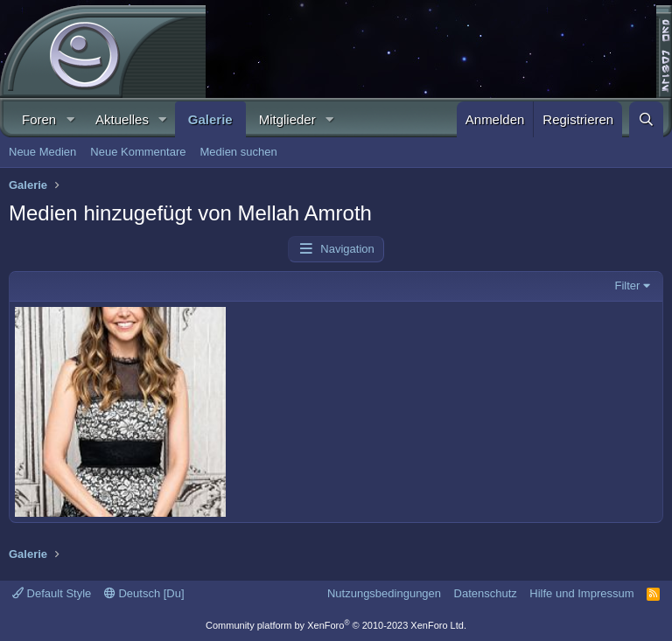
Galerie (210, 119)
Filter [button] (628, 286)
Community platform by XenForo (336, 625)
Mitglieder (287, 119)
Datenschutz (486, 593)
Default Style (52, 593)
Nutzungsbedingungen (384, 593)
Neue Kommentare (138, 152)
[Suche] (646, 119)
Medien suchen (238, 152)
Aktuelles (122, 119)
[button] (70, 119)
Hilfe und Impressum (581, 593)
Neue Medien (42, 152)
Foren (39, 119)
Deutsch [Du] (144, 593)
